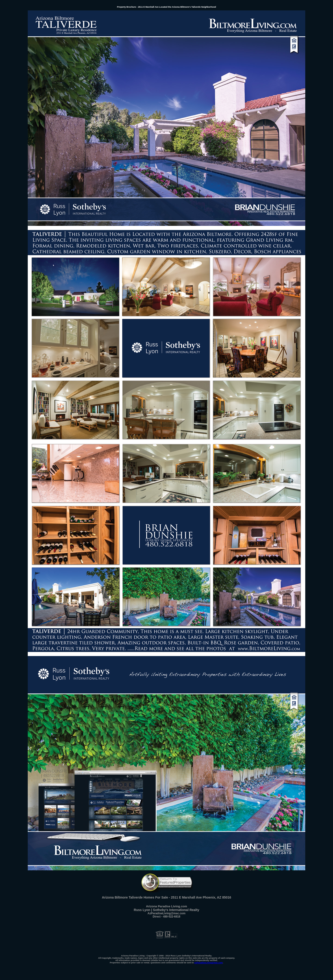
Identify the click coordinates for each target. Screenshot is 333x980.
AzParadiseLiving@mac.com (208, 963)
